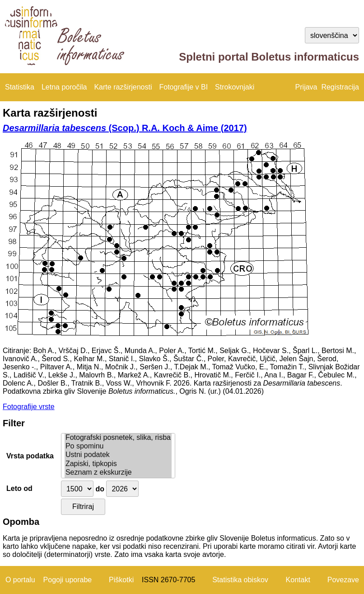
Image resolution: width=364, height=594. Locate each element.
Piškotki (121, 580)
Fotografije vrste (29, 407)
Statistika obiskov (240, 580)
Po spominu (118, 446)
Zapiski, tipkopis (118, 464)
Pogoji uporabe (68, 580)
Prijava (306, 87)
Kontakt (298, 580)
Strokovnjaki (235, 87)
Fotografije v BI (183, 87)
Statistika (20, 87)
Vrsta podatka (30, 456)
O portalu (20, 580)
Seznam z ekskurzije (118, 473)
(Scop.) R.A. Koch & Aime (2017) (125, 128)
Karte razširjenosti (123, 87)
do (100, 489)
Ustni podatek (118, 455)
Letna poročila (64, 87)
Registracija (340, 87)
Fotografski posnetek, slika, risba (118, 438)
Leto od (19, 488)
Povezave (343, 580)
